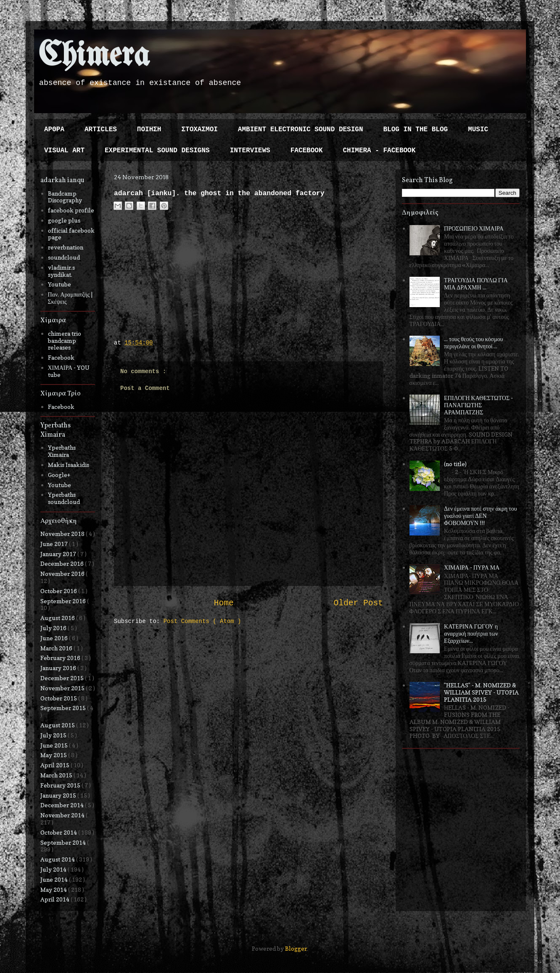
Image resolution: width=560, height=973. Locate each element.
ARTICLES (101, 130)
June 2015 (55, 745)
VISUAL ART (64, 151)
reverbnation (66, 247)
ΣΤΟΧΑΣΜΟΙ (199, 130)
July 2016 (54, 628)
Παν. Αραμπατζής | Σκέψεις (70, 298)
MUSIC (478, 130)
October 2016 (59, 591)
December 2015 (63, 678)
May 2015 (54, 755)
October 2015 (59, 698)
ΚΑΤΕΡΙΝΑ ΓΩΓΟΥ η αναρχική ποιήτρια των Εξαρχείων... (471, 633)
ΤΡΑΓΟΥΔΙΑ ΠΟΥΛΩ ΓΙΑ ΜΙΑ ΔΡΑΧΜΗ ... (476, 284)
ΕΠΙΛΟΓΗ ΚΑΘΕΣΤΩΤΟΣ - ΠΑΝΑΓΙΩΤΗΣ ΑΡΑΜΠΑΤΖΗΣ (478, 405)
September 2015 (64, 708)
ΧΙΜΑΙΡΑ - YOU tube (69, 371)
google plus (64, 220)
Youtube (59, 284)
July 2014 (54, 869)
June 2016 (55, 638)
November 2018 (63, 534)
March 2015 (57, 775)
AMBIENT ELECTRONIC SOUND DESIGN (301, 130)
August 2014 (58, 859)
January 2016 (59, 668)
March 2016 (57, 648)
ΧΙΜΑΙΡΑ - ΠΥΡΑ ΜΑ (472, 567)
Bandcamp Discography (65, 197)
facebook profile (71, 210)
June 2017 (55, 544)
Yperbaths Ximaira (62, 451)
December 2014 (63, 805)
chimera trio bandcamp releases (65, 341)
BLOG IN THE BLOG (416, 130)
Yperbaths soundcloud (64, 498)
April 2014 (55, 899)
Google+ (59, 475)
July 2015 (54, 735)
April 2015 (55, 765)
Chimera (94, 56)
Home (224, 603)
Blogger (296, 948)
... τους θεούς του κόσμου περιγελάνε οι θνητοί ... (473, 342)
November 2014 (63, 815)
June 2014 (55, 879)
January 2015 (59, 795)
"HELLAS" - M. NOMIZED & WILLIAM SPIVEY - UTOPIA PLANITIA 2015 (481, 692)
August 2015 (58, 725)
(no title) (455, 464)
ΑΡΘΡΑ (54, 130)
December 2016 (63, 563)
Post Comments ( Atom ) (202, 621)
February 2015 (61, 785)
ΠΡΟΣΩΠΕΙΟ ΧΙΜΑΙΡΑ (474, 228)
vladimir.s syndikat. (61, 271)
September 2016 (64, 601)
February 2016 (61, 658)
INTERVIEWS (250, 151)
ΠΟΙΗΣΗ (149, 130)
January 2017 (59, 554)
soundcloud (64, 257)
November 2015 (63, 688)
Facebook (61, 357)
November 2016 (63, 574)
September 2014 (64, 842)
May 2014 (54, 889)
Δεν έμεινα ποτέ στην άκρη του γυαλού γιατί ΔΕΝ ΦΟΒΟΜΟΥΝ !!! (481, 516)
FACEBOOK (307, 151)
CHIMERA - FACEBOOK (379, 151)
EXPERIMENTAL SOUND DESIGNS (157, 151)
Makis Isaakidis (69, 465)
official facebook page (71, 234)
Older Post (358, 603)
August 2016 (58, 618)
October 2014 (59, 832)
